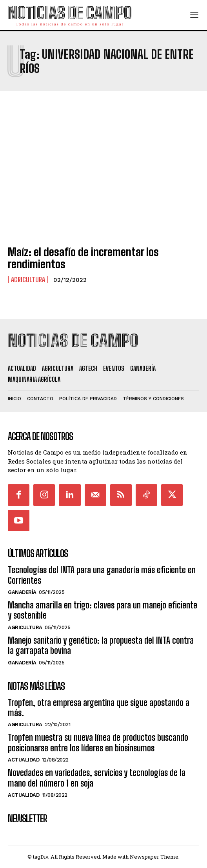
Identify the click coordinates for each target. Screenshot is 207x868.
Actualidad (24, 760)
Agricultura (28, 280)
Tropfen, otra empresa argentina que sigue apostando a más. (99, 708)
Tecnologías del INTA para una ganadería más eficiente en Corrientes (102, 575)
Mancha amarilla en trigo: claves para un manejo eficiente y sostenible (103, 610)
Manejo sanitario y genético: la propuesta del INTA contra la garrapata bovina (101, 645)
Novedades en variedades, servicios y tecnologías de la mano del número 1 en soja (97, 778)
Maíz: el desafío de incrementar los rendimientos (83, 258)
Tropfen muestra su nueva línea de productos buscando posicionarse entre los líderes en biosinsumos (98, 743)
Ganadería (22, 592)
